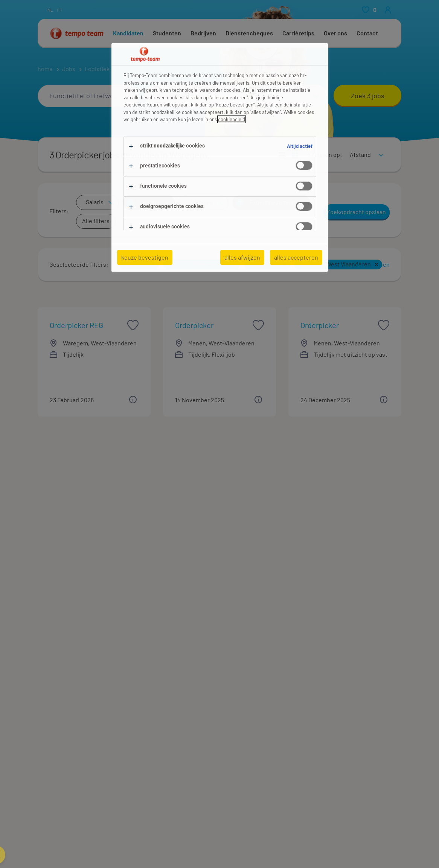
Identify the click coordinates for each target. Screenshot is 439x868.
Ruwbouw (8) (239, 706)
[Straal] (290, 96)
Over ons (335, 33)
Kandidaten (128, 33)
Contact (367, 33)
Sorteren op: (325, 154)
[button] (154, 265)
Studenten (167, 33)
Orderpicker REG (76, 325)
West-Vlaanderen (255, 69)
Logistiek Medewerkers (150, 69)
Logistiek (97, 69)
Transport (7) (332, 697)
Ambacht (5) (53, 706)
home (45, 69)
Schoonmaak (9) (243, 715)
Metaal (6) (143, 715)
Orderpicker (206, 69)
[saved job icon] (133, 325)
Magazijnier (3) (149, 820)
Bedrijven (203, 33)
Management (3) (151, 706)
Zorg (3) (325, 706)
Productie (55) (241, 697)
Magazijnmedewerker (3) (254, 820)
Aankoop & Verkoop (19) (68, 697)
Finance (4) (145, 697)
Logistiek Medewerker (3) (71, 820)
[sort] (365, 150)
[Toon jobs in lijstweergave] (282, 155)
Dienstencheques (249, 33)
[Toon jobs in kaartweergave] (295, 155)
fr (59, 10)
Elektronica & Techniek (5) (72, 715)
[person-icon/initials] (388, 10)
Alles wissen (373, 264)
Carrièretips (298, 33)
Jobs (69, 69)
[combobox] (88, 96)
